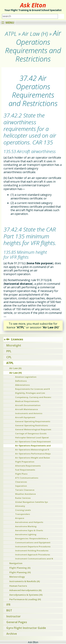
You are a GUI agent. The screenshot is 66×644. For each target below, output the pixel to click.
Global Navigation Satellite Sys (32, 502)
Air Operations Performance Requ (33, 454)
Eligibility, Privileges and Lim (30, 393)
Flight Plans (21, 474)
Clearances (21, 482)
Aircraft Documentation (28, 405)
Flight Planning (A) (20, 568)
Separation (21, 486)
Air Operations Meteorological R (32, 450)
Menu (8, 23)
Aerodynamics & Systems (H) (26, 595)
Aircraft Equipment (25, 417)
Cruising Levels (23, 510)
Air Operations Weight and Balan (33, 458)
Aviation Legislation (26, 377)
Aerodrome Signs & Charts (29, 530)
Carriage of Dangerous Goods (31, 433)
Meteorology (17, 577)
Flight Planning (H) (20, 572)
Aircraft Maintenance (26, 409)
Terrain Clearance (25, 490)
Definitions (21, 381)
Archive (12, 634)
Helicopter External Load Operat (32, 437)
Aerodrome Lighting (26, 534)
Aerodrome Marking (26, 526)
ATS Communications (27, 478)
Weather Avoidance (25, 494)
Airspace (20, 518)
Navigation (16, 563)
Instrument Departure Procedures (33, 546)
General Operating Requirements (33, 421)
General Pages (17, 622)
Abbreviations (22, 385)
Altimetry (20, 506)
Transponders (23, 514)
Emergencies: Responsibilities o (32, 538)
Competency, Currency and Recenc (33, 397)
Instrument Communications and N (34, 559)
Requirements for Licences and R (32, 389)
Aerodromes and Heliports (29, 522)
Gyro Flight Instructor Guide (26, 628)
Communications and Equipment (33, 542)
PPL (9, 351)
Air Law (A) (15, 368)
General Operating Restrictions (32, 425)
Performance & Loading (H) (25, 599)
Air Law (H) (15, 373)
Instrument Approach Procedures (33, 555)
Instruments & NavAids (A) (25, 581)
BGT (9, 610)
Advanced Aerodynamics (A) (25, 590)
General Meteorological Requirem (33, 429)
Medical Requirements (27, 401)
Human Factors (18, 586)
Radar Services (23, 498)
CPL (9, 357)
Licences (15, 339)
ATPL (10, 363)
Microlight (14, 345)
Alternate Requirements (28, 466)
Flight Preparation (25, 462)
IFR (8, 605)
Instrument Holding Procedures (32, 551)
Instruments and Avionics (29, 413)
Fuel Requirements (25, 470)
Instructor (13, 616)
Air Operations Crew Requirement (33, 442)
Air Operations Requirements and (33, 446)
